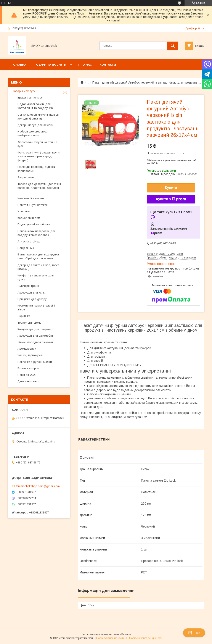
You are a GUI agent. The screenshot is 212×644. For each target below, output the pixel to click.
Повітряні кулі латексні (33, 205)
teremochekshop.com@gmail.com (38, 486)
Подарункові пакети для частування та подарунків (35, 106)
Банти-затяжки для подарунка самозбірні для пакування (38, 256)
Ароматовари (27, 349)
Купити (171, 188)
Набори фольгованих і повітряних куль (33, 133)
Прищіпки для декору (32, 299)
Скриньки (24, 316)
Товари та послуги (50, 65)
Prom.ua (126, 634)
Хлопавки (24, 211)
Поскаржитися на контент (112, 638)
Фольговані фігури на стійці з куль (37, 144)
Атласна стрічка (29, 241)
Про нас (85, 65)
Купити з (171, 199)
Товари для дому (29, 323)
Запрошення (26, 177)
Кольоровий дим (29, 218)
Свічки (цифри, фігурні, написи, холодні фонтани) (38, 117)
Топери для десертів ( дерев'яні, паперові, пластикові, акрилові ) (39, 188)
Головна (19, 65)
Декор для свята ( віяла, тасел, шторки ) (39, 267)
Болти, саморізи (28, 368)
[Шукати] (173, 46)
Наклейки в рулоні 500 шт (35, 362)
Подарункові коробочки (34, 224)
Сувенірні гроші (28, 286)
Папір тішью (26, 248)
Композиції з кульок (31, 198)
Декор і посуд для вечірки (35, 125)
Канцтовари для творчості (35, 329)
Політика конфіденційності (146, 638)
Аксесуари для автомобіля (36, 336)
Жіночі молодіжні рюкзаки (35, 342)
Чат (194, 633)
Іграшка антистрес (30, 98)
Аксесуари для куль (31, 293)
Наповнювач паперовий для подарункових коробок (37, 233)
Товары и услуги (24, 91)
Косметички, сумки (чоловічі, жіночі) (37, 307)
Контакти (108, 65)
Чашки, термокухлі (30, 355)
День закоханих (28, 381)
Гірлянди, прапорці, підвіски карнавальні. (37, 169)
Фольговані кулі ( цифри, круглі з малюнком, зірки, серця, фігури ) (39, 156)
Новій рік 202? (27, 375)
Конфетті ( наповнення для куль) (36, 277)
